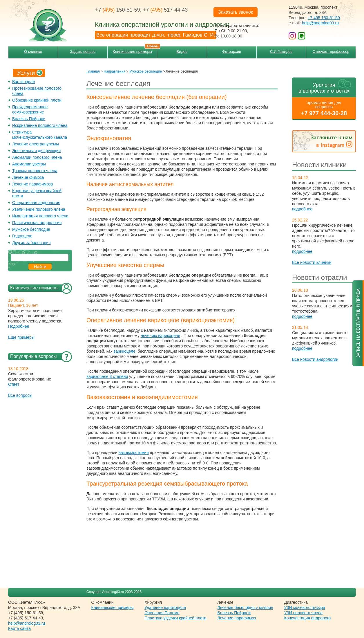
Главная (93, 71)
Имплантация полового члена (40, 216)
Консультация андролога (308, 618)
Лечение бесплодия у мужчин (245, 608)
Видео (182, 52)
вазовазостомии (134, 453)
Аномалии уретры (29, 164)
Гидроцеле (22, 236)
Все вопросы (20, 395)
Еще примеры (21, 337)
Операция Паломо (162, 613)
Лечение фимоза (28, 177)
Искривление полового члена (40, 125)
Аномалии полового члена (37, 157)
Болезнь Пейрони (29, 119)
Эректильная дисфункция (36, 151)
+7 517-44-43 (165, 10)
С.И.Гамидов (281, 52)
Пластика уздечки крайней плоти (175, 618)
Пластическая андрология (37, 223)
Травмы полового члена (35, 171)
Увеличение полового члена (39, 209)
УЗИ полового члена (303, 613)
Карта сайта (19, 628)
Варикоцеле (23, 82)
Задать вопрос (83, 52)
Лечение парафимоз (237, 618)
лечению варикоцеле (160, 336)
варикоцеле (124, 351)
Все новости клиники (312, 262)
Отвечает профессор (331, 52)
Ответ (14, 384)
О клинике (33, 52)
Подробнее (19, 326)
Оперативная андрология (36, 203)
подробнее (302, 209)
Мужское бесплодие (31, 229)
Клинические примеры (135, 50)
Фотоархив (232, 52)
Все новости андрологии (315, 359)
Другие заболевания (31, 243)
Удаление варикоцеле (165, 608)
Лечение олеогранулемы (36, 144)
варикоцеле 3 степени (107, 376)
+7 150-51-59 (118, 10)
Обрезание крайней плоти (37, 100)
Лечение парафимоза (33, 184)
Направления (114, 71)
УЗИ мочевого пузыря (305, 608)
